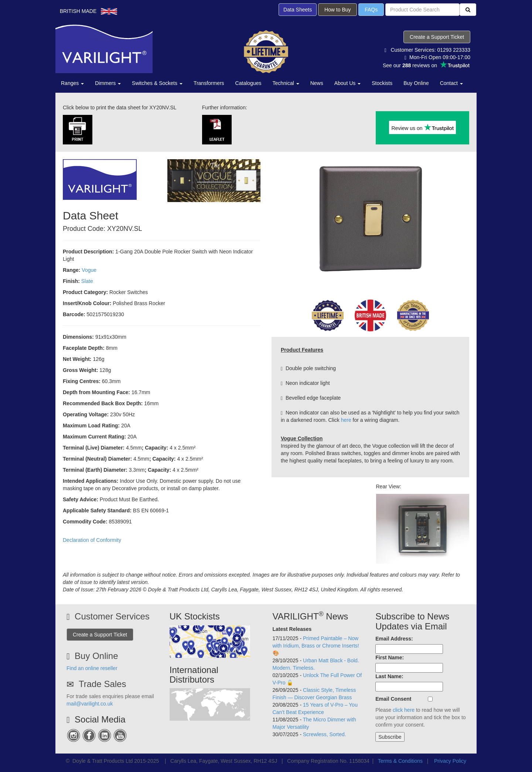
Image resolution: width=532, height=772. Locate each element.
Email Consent (393, 699)
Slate (87, 281)
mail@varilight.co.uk (90, 704)
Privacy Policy (450, 761)
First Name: (390, 657)
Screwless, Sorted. (325, 734)
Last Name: (389, 676)
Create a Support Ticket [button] (437, 37)
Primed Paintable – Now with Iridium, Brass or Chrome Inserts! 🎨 (316, 646)
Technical (286, 83)
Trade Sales (103, 684)
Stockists (382, 83)
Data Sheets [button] (298, 10)
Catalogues (248, 83)
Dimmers (108, 83)
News (317, 83)
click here (404, 710)
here (346, 420)
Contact (451, 83)
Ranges (72, 83)
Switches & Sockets (157, 83)
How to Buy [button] (337, 10)
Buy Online (416, 83)
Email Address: (394, 639)
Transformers (209, 83)
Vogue (89, 270)
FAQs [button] (371, 10)
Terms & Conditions (400, 761)
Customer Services (112, 616)
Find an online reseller (92, 668)
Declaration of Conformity (92, 540)
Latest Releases (292, 629)
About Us (347, 83)
